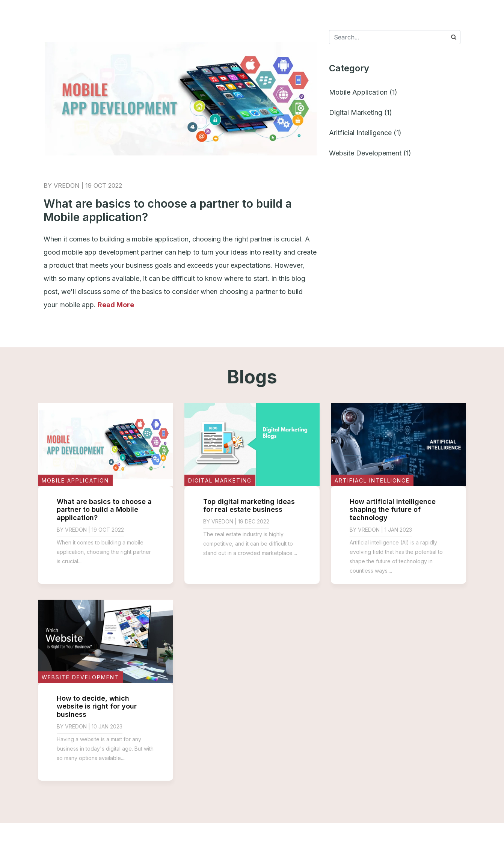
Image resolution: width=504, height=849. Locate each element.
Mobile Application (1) (363, 92)
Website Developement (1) (370, 153)
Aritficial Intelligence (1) (365, 133)
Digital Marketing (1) (361, 112)
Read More (116, 305)
